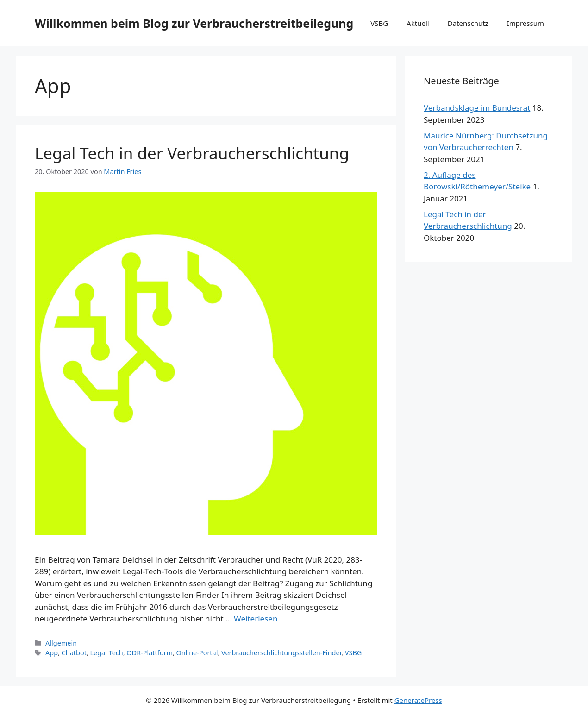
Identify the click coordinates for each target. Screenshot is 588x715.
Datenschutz (468, 23)
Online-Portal (197, 653)
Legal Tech (107, 653)
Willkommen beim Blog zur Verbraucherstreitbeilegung (194, 23)
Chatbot (74, 653)
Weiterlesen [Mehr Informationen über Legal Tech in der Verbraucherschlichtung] (256, 618)
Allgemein (61, 643)
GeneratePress (418, 700)
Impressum (525, 23)
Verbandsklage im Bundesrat (477, 108)
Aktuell (418, 23)
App (52, 653)
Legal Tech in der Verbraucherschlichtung (192, 153)
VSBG (379, 23)
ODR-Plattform (150, 653)
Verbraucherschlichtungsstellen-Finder (281, 653)
